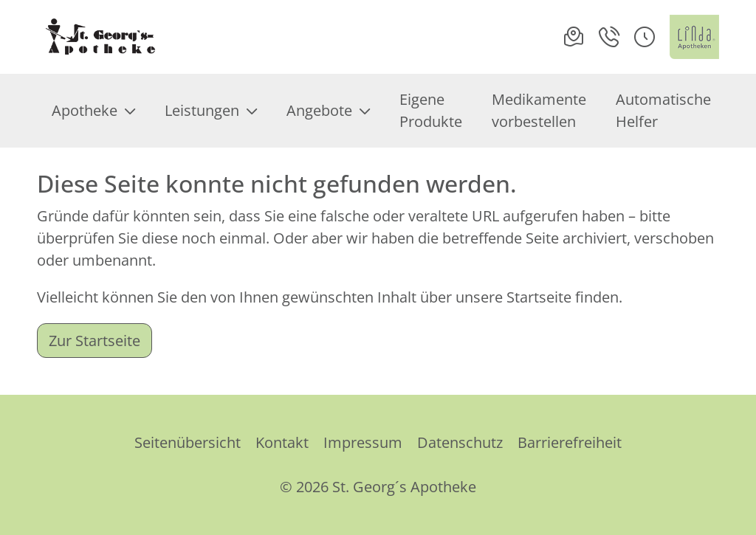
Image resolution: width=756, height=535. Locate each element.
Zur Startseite (94, 341)
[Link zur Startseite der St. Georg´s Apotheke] (100, 37)
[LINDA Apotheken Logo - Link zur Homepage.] (694, 37)
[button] (645, 37)
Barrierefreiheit (570, 442)
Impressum (363, 442)
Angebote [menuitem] (328, 110)
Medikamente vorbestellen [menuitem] (539, 110)
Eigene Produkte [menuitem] (431, 110)
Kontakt (282, 442)
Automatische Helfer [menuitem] (663, 110)
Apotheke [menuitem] (93, 110)
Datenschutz (460, 442)
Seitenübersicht (188, 442)
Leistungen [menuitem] (211, 110)
